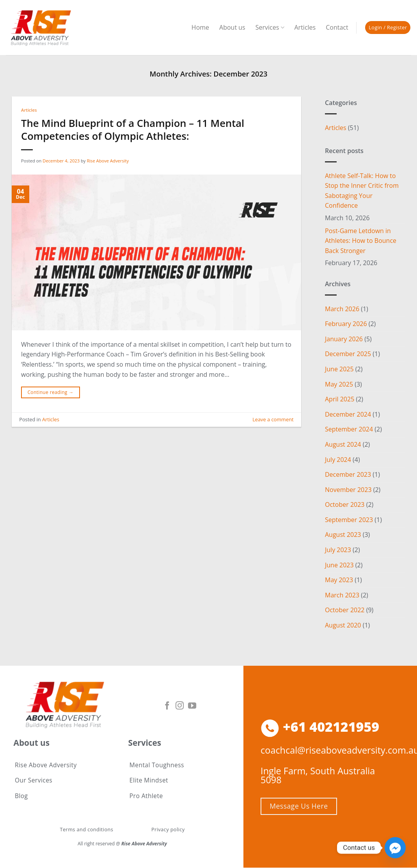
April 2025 (340, 399)
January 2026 (344, 339)
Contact (337, 27)
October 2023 (345, 504)
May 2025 (339, 384)
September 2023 (349, 520)
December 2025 (348, 354)
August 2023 (343, 535)
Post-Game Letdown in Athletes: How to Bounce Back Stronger (361, 241)
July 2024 (338, 460)
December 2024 (348, 414)
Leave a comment (273, 419)
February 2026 (346, 324)
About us (232, 27)
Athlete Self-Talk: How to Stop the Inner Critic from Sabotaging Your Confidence (362, 191)
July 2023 (338, 550)
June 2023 (339, 565)
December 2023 (348, 474)
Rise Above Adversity (108, 161)
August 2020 (343, 625)
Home (200, 27)
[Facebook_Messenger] (395, 848)
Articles (305, 27)
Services (270, 27)
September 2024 (349, 429)
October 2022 (345, 610)
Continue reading (50, 392)
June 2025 (339, 369)
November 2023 (348, 490)
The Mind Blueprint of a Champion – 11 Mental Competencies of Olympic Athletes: (133, 130)
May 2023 (339, 580)
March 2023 (342, 595)
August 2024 (343, 444)
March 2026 (342, 309)
